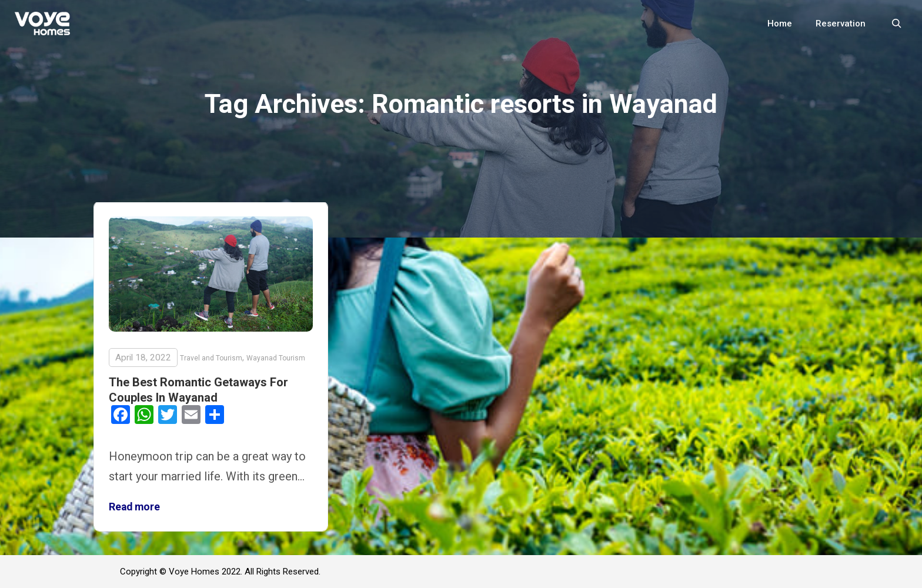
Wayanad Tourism (276, 358)
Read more (134, 507)
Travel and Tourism (211, 358)
